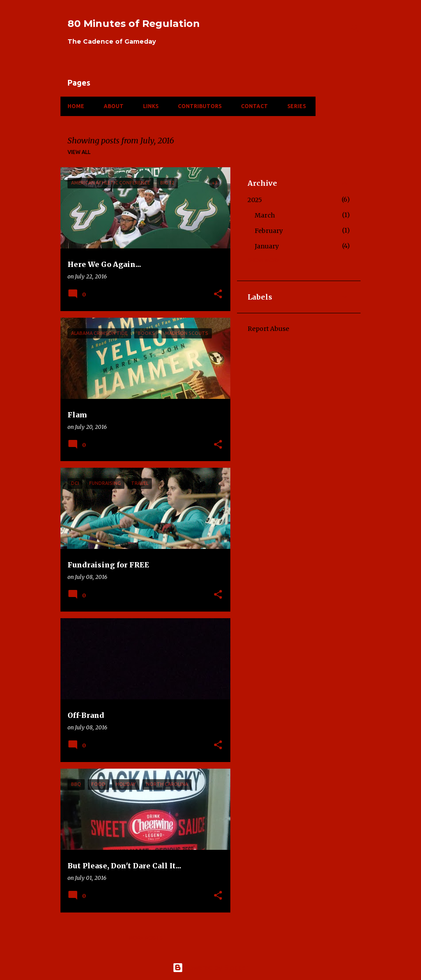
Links (151, 106)
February (269, 231)
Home (76, 106)
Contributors (200, 106)
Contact (254, 106)
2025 (255, 200)
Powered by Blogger (210, 968)
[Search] (355, 28)
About (114, 106)
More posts (146, 938)
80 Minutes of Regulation (134, 24)
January (267, 246)
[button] (218, 295)
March (265, 215)
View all (79, 152)
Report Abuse (268, 329)
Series (297, 106)
